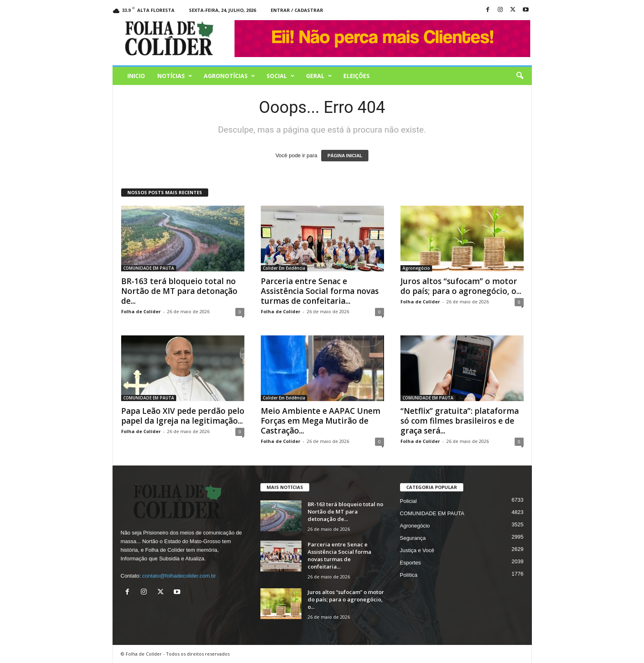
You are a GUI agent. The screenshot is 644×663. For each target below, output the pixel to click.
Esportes (411, 563)
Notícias (175, 76)
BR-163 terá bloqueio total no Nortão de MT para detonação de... (179, 291)
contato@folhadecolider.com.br (179, 576)
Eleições (356, 76)
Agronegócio (416, 268)
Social (281, 76)
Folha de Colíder (141, 311)
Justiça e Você (417, 550)
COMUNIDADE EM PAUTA (149, 268)
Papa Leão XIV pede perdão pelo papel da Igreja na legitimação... (183, 416)
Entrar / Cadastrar (297, 10)
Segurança (413, 538)
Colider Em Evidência (284, 268)
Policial (408, 501)
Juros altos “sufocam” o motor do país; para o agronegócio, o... (461, 286)
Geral (319, 76)
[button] (520, 76)
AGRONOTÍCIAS (229, 76)
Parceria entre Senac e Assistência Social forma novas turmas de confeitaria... (320, 291)
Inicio (136, 76)
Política (409, 575)
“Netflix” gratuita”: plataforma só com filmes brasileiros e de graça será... (460, 421)
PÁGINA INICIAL (345, 156)
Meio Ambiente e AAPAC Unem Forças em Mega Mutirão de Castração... (321, 421)
